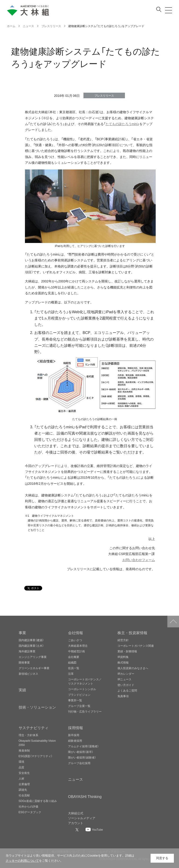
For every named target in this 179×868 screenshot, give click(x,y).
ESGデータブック (30, 812)
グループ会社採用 (79, 763)
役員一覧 (74, 668)
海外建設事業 (27, 651)
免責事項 (123, 696)
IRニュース (124, 679)
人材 (21, 778)
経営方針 (123, 640)
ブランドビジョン (79, 695)
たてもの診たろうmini (122, 124)
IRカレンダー (126, 674)
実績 (22, 690)
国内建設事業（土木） (31, 646)
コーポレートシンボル (82, 689)
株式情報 (123, 662)
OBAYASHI (85, 796)
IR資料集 (123, 657)
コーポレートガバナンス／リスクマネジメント (85, 681)
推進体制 (24, 750)
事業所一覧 (75, 700)
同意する (162, 858)
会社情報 (76, 633)
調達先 (23, 790)
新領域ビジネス (28, 674)
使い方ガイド (126, 685)
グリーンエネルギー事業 (34, 668)
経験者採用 (75, 741)
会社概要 (74, 657)
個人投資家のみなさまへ (133, 668)
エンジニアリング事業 (33, 657)
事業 (22, 633)
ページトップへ (173, 622)
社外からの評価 (28, 806)
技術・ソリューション (37, 707)
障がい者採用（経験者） (82, 757)
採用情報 (76, 727)
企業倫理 (24, 784)
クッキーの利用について (22, 861)
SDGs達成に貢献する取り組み (38, 801)
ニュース (76, 779)
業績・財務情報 (127, 651)
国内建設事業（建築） (31, 640)
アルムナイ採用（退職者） (83, 746)
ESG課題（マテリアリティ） (36, 756)
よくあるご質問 (127, 690)
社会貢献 (24, 795)
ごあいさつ (75, 640)
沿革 (71, 674)
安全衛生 (24, 773)
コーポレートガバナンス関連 (136, 646)
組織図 (72, 662)
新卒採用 (74, 735)
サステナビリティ (34, 727)
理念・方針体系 (28, 735)
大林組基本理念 (78, 646)
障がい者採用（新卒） (81, 752)
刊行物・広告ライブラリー (85, 711)
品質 (21, 767)
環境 (21, 762)
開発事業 (24, 662)
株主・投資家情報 (132, 633)
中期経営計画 (76, 651)
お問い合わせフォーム (139, 560)
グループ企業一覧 (79, 706)
